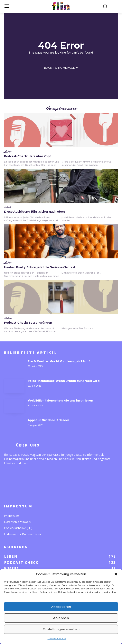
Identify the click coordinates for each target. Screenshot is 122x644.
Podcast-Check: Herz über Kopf (27, 156)
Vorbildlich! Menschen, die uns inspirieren (60, 401)
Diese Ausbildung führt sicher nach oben (34, 212)
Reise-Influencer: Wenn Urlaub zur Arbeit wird (64, 381)
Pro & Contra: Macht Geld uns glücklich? (59, 361)
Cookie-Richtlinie (57, 638)
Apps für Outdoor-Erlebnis (49, 420)
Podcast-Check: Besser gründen (28, 323)
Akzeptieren (61, 607)
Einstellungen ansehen (61, 629)
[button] (116, 574)
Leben (8, 152)
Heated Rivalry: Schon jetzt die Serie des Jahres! (39, 267)
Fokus (7, 207)
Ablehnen (61, 618)
